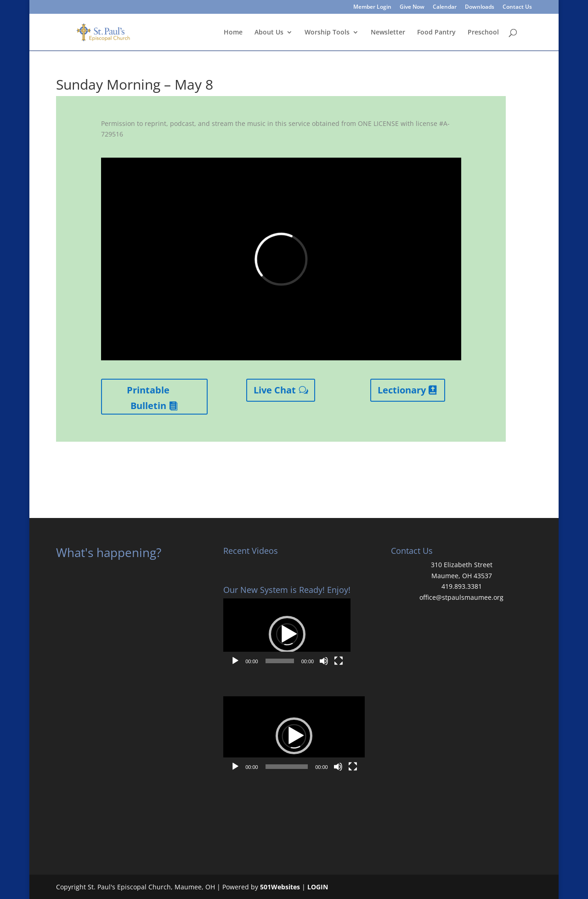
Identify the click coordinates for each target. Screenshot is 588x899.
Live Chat (275, 390)
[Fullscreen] (339, 661)
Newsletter (388, 33)
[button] (287, 634)
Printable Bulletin (148, 398)
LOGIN (318, 887)
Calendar (445, 7)
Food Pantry (436, 33)
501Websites (280, 887)
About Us (269, 33)
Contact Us (517, 7)
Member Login (372, 7)
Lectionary (402, 390)
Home (233, 33)
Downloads (480, 7)
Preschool (483, 33)
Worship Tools (327, 33)
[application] (287, 634)
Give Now (412, 7)
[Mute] (324, 661)
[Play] (235, 661)
